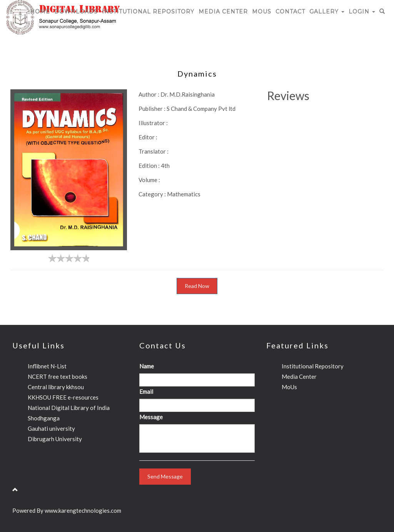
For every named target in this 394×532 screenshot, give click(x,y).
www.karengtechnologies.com (83, 510)
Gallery (327, 12)
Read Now (197, 286)
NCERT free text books (58, 376)
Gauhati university (51, 428)
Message (151, 417)
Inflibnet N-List (47, 366)
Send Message (165, 476)
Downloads (76, 12)
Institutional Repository (148, 12)
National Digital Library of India (69, 408)
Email (146, 391)
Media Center (223, 12)
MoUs (262, 12)
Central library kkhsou (56, 387)
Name (147, 366)
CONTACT (290, 12)
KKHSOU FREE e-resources (63, 397)
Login (362, 12)
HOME (40, 12)
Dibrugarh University (55, 439)
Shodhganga (44, 418)
